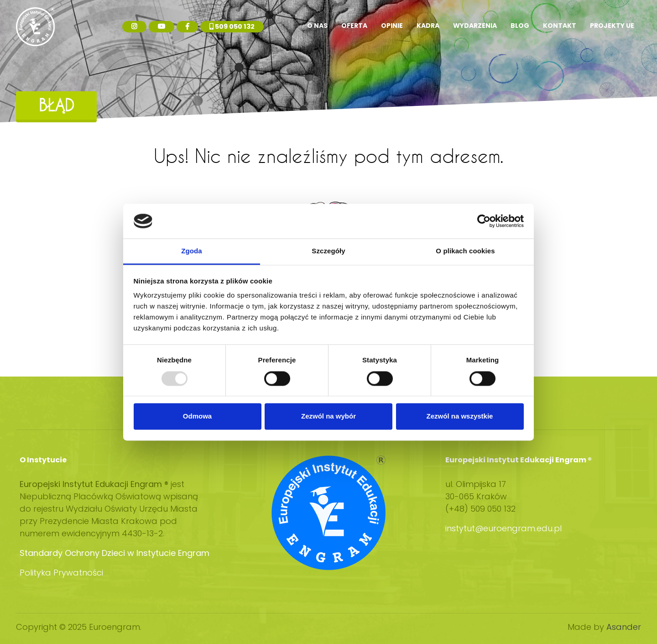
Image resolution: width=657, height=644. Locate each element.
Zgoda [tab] (192, 251)
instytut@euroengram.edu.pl (505, 528)
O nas (317, 26)
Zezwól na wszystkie (460, 416)
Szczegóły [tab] (328, 251)
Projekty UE (612, 26)
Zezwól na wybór (328, 416)
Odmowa (197, 416)
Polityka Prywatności (61, 573)
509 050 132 (232, 26)
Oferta (354, 26)
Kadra (428, 26)
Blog (520, 26)
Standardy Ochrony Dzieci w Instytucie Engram (115, 553)
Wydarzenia (475, 26)
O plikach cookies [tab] (465, 251)
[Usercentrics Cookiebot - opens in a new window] (484, 221)
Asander (624, 627)
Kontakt (560, 26)
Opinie (392, 26)
